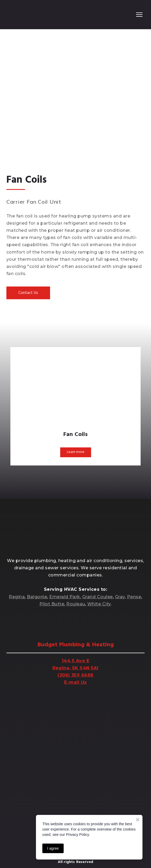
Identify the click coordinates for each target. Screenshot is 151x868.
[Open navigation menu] (139, 15)
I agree (53, 848)
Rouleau (76, 604)
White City (99, 604)
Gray (120, 597)
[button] (28, 293)
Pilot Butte (52, 604)
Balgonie (37, 597)
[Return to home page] (28, 15)
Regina (17, 597)
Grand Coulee (98, 597)
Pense (134, 597)
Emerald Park (65, 597)
